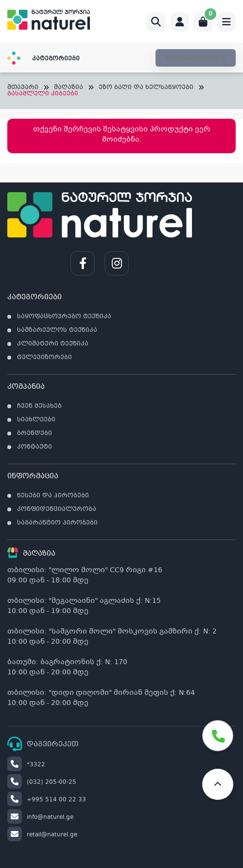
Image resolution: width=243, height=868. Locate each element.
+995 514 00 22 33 (47, 800)
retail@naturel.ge (42, 835)
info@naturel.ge (40, 817)
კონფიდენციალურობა (57, 509)
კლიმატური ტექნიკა (53, 344)
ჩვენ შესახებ (39, 406)
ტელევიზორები (44, 358)
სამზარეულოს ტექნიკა (57, 330)
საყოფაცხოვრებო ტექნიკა (64, 317)
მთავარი (23, 88)
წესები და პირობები (53, 496)
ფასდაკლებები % (196, 59)
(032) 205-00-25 (42, 782)
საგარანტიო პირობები (57, 523)
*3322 (26, 765)
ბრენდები (35, 434)
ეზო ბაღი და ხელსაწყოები (146, 88)
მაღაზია (69, 88)
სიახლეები (36, 420)
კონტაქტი (35, 447)
